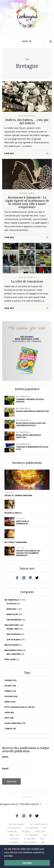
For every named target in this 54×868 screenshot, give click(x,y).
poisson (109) (11, 696)
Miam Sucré (12, 614)
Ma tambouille (23, 397)
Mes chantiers (14, 654)
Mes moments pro (13, 650)
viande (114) (10, 691)
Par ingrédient (14, 620)
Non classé (10, 659)
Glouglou (12, 604)
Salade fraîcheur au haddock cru (32, 411)
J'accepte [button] (27, 863)
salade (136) (10, 686)
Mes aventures (12, 625)
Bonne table (27, 193)
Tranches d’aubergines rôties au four (32, 448)
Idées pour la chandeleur (22, 522)
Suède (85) (9, 713)
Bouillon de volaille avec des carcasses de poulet (31, 424)
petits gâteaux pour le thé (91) (20, 707)
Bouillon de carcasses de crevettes (29, 436)
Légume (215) (10, 680)
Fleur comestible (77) (15, 723)
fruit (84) (9, 718)
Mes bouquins (11, 645)
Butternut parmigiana (16, 542)
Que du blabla (27, 116)
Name (15, 760)
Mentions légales (17, 824)
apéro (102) (10, 702)
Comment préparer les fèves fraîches (30, 401)
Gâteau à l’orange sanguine (18, 495)
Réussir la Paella (13, 513)
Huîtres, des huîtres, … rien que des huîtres (27, 121)
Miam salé (11, 609)
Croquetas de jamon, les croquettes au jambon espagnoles (28, 553)
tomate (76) (10, 729)
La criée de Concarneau (27, 281)
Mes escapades (14, 634)
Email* (15, 772)
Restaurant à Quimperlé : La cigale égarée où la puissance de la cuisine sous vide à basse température (27, 202)
